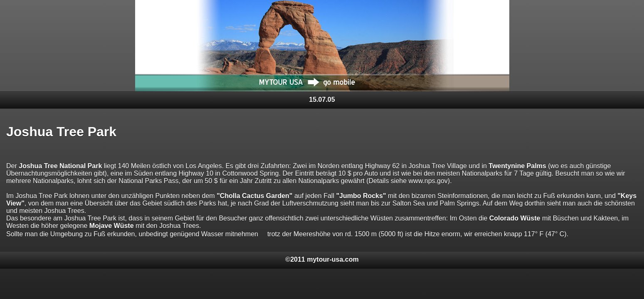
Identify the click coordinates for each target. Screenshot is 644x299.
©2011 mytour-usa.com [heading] (322, 259)
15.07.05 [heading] (322, 99)
